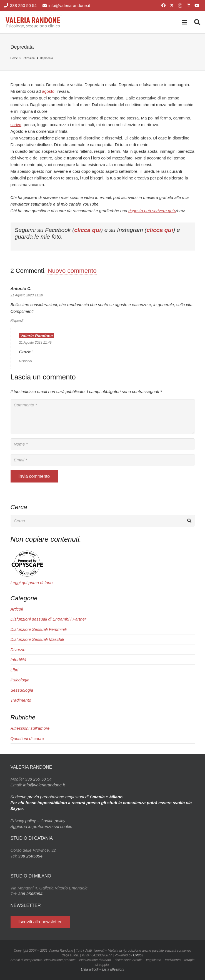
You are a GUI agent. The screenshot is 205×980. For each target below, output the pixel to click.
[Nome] (103, 444)
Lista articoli (90, 969)
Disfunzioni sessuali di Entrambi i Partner (48, 619)
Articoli (17, 609)
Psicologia (20, 680)
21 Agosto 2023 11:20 (27, 295)
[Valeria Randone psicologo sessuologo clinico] (33, 22)
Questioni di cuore (27, 738)
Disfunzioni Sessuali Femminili (39, 629)
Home (14, 58)
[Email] (103, 460)
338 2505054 (30, 856)
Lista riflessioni (113, 969)
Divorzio (18, 650)
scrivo (16, 125)
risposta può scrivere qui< (152, 211)
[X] (172, 6)
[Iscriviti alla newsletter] (40, 922)
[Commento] (103, 417)
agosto (48, 91)
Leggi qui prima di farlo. (32, 583)
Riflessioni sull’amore (30, 728)
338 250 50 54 (38, 779)
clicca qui (87, 230)
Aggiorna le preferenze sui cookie (42, 827)
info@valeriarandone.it (44, 785)
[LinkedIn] (188, 6)
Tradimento (21, 700)
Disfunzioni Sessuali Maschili (37, 639)
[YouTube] (197, 6)
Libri (14, 670)
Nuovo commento (72, 271)
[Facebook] (163, 6)
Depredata (47, 58)
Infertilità (18, 660)
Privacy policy (23, 821)
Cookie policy (53, 821)
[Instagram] (180, 6)
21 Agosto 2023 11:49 (35, 342)
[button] (184, 22)
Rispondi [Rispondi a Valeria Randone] (26, 361)
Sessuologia (22, 690)
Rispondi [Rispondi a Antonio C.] (17, 321)
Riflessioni (29, 58)
